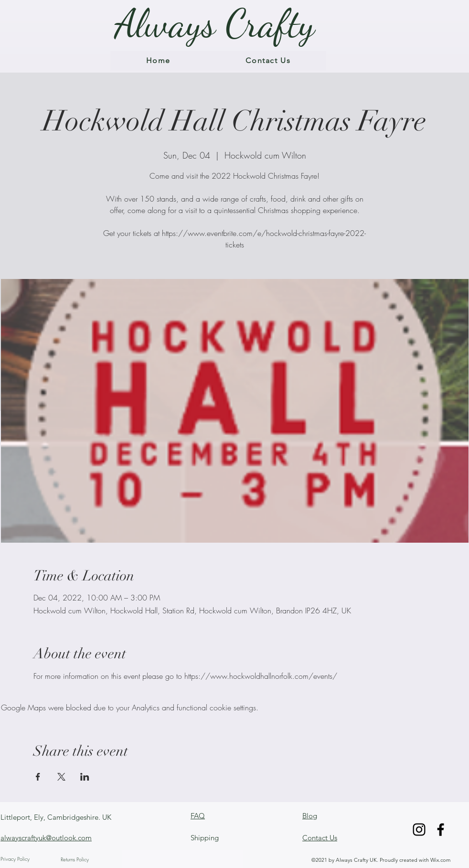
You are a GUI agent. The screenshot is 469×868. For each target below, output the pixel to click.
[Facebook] (441, 830)
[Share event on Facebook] (38, 777)
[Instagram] (419, 830)
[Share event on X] (61, 777)
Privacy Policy (15, 859)
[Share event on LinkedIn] (85, 777)
